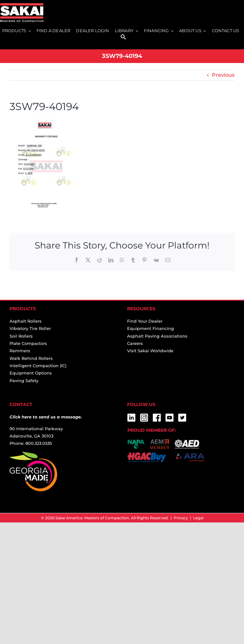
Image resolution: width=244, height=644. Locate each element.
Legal (198, 518)
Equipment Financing (150, 328)
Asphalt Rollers (26, 321)
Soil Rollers (21, 336)
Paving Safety (24, 381)
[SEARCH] (123, 37)
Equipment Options (31, 373)
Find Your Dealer (145, 321)
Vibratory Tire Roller (30, 328)
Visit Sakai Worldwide (150, 351)
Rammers (20, 351)
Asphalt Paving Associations (157, 336)
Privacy (181, 518)
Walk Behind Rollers (31, 358)
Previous (223, 75)
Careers (135, 343)
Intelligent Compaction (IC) (38, 366)
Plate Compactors (28, 343)
